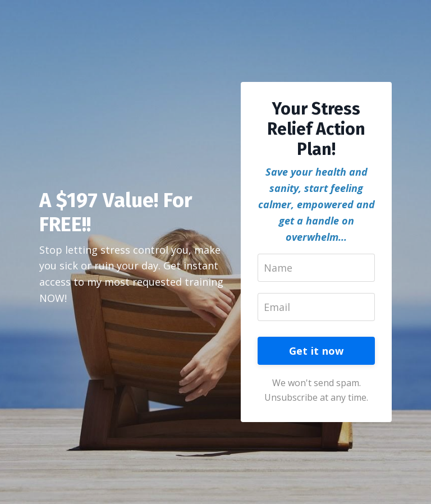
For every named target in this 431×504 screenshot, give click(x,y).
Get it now (317, 351)
